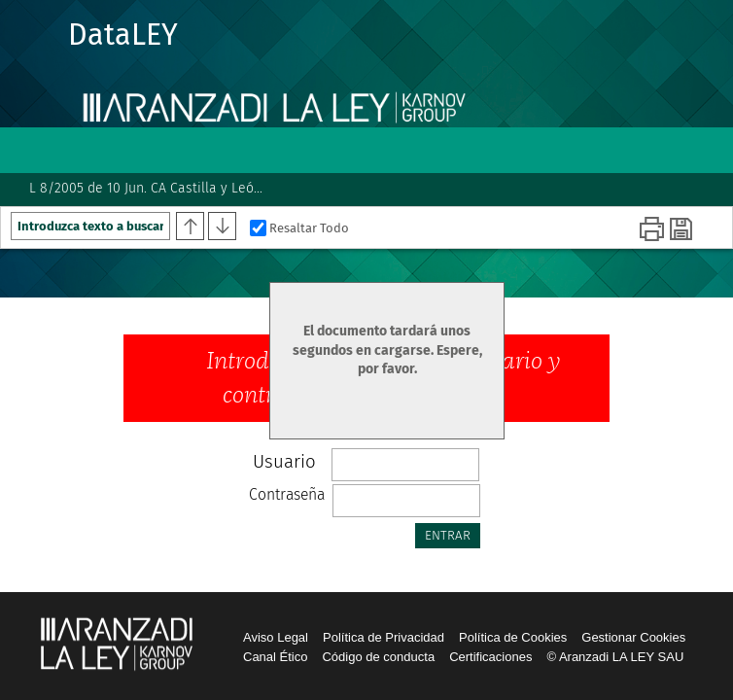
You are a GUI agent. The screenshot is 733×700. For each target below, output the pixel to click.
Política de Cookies (513, 637)
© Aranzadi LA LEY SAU (615, 657)
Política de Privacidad (384, 637)
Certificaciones (490, 657)
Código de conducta (378, 657)
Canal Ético (275, 657)
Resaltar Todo (299, 228)
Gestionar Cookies (633, 637)
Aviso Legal (276, 637)
